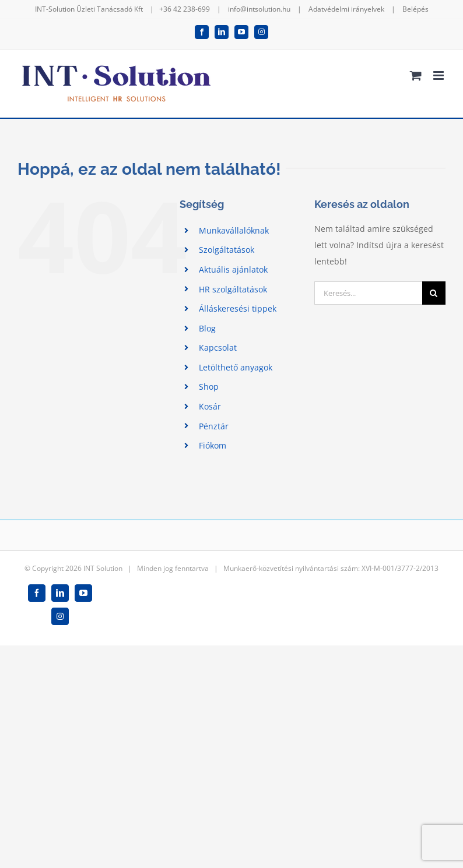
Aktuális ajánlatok (233, 269)
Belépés (415, 9)
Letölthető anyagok (236, 367)
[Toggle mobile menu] (439, 75)
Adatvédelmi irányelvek (346, 9)
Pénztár (214, 426)
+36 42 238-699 (185, 9)
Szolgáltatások (227, 250)
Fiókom (213, 445)
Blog (207, 328)
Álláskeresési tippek (238, 308)
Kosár (210, 406)
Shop (209, 387)
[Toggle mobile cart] (416, 75)
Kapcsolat (218, 347)
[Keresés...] (368, 293)
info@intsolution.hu (259, 9)
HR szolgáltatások (233, 289)
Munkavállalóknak (234, 230)
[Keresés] (434, 293)
